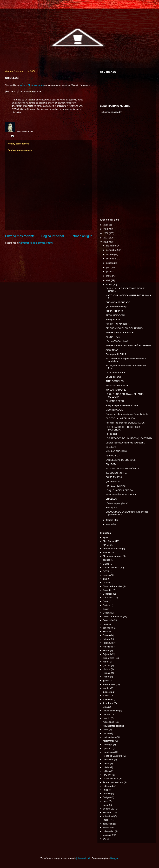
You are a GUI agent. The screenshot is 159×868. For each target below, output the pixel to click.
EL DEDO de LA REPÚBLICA (120, 418)
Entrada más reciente (20, 236)
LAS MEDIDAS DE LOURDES (121, 460)
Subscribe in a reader (111, 112)
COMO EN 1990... (114, 477)
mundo (106, 733)
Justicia (106, 696)
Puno (105, 790)
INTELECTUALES (114, 381)
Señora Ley (108, 809)
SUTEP (106, 820)
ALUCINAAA (112, 350)
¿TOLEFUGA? (113, 482)
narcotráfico (109, 741)
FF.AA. (106, 650)
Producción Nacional (113, 782)
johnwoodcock (83, 858)
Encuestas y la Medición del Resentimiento (127, 414)
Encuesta (107, 632)
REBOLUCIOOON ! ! (116, 315)
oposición (107, 748)
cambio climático (111, 568)
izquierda (107, 692)
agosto (110, 263)
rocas (105, 801)
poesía (106, 763)
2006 (106, 242)
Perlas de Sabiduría (112, 756)
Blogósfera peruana (112, 556)
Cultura (106, 605)
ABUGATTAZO (113, 337)
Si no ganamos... (114, 320)
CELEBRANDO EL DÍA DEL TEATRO (124, 328)
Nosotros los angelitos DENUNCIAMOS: (125, 423)
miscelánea (108, 722)
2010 (106, 225)
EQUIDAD (111, 464)
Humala (107, 673)
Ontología (108, 745)
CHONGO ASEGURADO (118, 302)
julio (108, 267)
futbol (105, 662)
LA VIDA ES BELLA (115, 372)
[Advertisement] (110, 167)
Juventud (107, 699)
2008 (106, 233)
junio (109, 272)
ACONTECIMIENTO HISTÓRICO (122, 469)
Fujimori (107, 654)
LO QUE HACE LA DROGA (119, 490)
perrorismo (108, 760)
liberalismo (108, 703)
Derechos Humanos (113, 617)
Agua (105, 537)
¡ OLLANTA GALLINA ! (117, 341)
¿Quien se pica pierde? (117, 503)
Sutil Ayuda (111, 508)
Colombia (107, 590)
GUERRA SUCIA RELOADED (120, 333)
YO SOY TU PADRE (116, 390)
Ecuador (107, 624)
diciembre (111, 246)
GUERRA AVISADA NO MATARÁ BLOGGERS (128, 345)
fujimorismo (108, 658)
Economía (108, 620)
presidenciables (110, 779)
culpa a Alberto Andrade (32, 85)
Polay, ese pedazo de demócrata (122, 405)
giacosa (107, 665)
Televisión (108, 824)
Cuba (105, 601)
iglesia (106, 680)
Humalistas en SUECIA (117, 385)
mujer (106, 730)
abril (109, 280)
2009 (106, 229)
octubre (110, 254)
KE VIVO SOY (113, 456)
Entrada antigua (81, 236)
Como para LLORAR (116, 354)
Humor (106, 677)
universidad (108, 831)
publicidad (108, 786)
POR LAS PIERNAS (115, 486)
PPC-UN (107, 775)
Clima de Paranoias (112, 586)
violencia (107, 835)
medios (106, 714)
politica (106, 771)
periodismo (108, 752)
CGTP (106, 571)
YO (104, 839)
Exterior (107, 639)
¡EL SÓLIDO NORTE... (117, 473)
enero (109, 524)
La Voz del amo (113, 377)
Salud (106, 805)
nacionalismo (109, 737)
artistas (106, 552)
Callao (106, 564)
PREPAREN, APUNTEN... (118, 324)
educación (108, 628)
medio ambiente (111, 711)
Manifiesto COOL (114, 410)
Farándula (108, 643)
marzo (110, 285)
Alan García (109, 541)
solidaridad (108, 816)
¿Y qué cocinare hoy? (116, 307)
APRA (106, 545)
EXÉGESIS (111, 434)
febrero (110, 520)
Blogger (114, 858)
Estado (106, 635)
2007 (106, 238)
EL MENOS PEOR (115, 401)
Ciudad (106, 583)
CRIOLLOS (111, 499)
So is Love (111, 447)
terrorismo (108, 827)
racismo (107, 794)
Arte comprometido (112, 549)
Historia (107, 669)
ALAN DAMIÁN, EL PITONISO (121, 495)
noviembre (112, 250)
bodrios (106, 560)
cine (105, 579)
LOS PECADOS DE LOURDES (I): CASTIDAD (129, 438)
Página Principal (53, 236)
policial (106, 767)
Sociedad (107, 812)
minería (106, 718)
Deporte (107, 613)
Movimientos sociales (113, 726)
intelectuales (109, 684)
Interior (106, 688)
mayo (109, 276)
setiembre (111, 259)
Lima (105, 707)
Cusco (106, 609)
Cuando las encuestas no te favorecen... (125, 443)
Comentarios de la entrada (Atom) (36, 243)
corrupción (108, 598)
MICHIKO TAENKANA (116, 451)
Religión (107, 797)
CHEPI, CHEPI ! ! (114, 311)
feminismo (108, 647)
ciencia (106, 575)
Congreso (108, 594)
